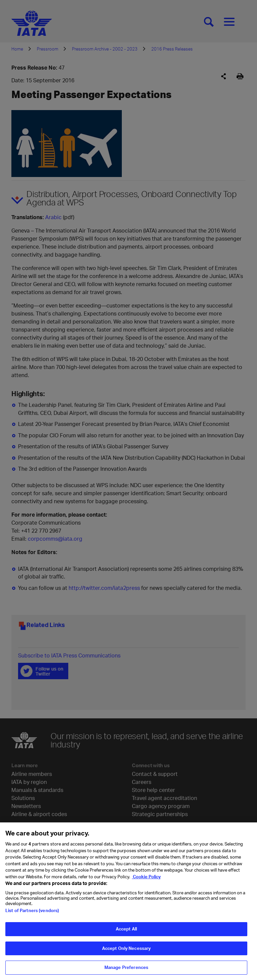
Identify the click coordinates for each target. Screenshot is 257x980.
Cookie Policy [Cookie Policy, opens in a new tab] (146, 881)
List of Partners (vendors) (32, 915)
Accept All (126, 933)
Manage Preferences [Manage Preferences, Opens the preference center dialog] (126, 972)
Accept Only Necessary (126, 953)
